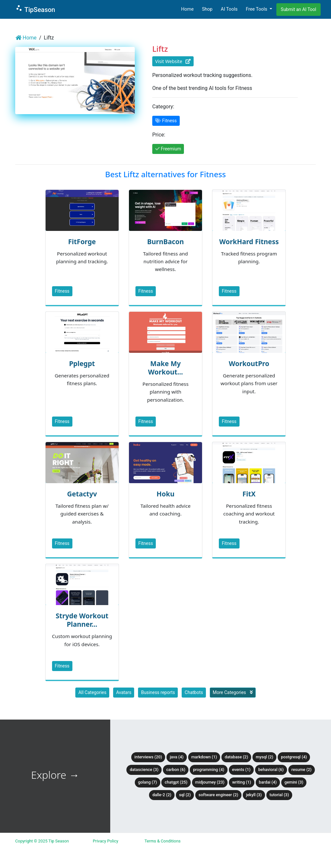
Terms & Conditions (163, 841)
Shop (207, 9)
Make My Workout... (165, 368)
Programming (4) (209, 770)
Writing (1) (242, 782)
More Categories (233, 692)
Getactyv (82, 494)
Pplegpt (82, 363)
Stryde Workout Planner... (82, 620)
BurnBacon (165, 242)
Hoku (165, 494)
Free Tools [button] (257, 9)
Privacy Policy (106, 841)
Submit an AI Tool (299, 9)
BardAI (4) (268, 782)
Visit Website (173, 61)
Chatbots (194, 692)
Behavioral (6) (271, 770)
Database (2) (236, 757)
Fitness (62, 291)
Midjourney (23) (210, 782)
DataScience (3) (144, 770)
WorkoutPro (249, 363)
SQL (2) (185, 795)
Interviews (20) (148, 757)
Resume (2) (302, 770)
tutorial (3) (279, 795)
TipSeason (35, 9)
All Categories (92, 692)
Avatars (124, 692)
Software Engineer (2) (218, 795)
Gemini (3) (294, 782)
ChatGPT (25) (176, 782)
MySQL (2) (264, 757)
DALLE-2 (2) (162, 795)
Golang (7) (147, 782)
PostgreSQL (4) (294, 757)
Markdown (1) (204, 757)
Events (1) (241, 770)
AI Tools (229, 9)
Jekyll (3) (254, 795)
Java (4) (177, 757)
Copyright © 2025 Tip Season (42, 841)
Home (187, 9)
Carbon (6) (176, 770)
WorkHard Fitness (249, 242)
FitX (249, 494)
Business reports (158, 692)
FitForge (82, 242)
